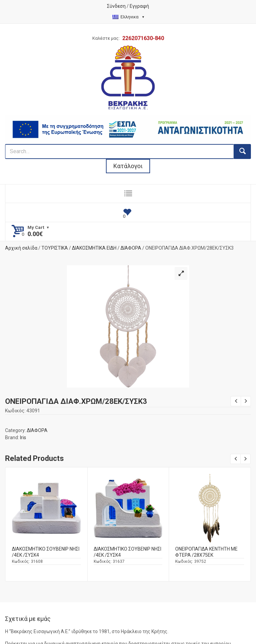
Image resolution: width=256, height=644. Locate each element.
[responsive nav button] (128, 194)
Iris (23, 437)
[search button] (242, 151)
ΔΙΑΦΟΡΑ (131, 248)
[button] (181, 273)
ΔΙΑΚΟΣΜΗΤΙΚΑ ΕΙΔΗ (94, 248)
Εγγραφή (139, 6)
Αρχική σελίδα (21, 248)
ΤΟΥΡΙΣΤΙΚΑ (55, 248)
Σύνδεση (116, 6)
